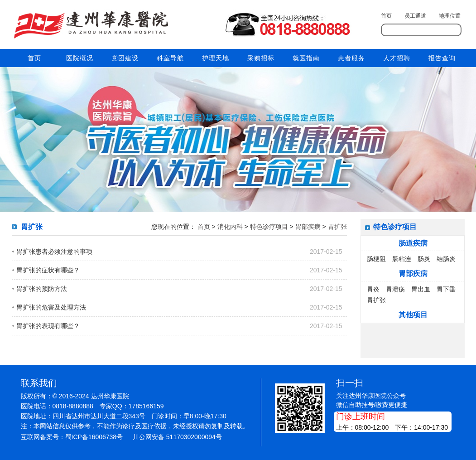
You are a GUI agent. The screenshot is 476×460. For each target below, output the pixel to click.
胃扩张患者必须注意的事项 (54, 252)
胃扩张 (337, 227)
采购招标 (261, 58)
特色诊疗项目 (269, 227)
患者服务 (351, 58)
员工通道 (415, 16)
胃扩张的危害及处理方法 (51, 307)
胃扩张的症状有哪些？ (48, 270)
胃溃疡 (395, 289)
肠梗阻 (376, 259)
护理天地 (216, 58)
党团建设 (125, 58)
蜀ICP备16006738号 (94, 437)
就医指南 (306, 58)
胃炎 (373, 289)
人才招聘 (397, 58)
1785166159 (146, 406)
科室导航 (170, 58)
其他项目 (413, 315)
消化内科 (230, 227)
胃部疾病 (308, 227)
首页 (386, 16)
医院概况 (80, 58)
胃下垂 (446, 289)
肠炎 (424, 259)
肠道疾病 (413, 243)
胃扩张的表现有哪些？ (48, 326)
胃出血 (421, 289)
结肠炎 (446, 259)
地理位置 (450, 16)
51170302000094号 (194, 437)
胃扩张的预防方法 (42, 289)
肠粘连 (402, 259)
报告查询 (442, 58)
